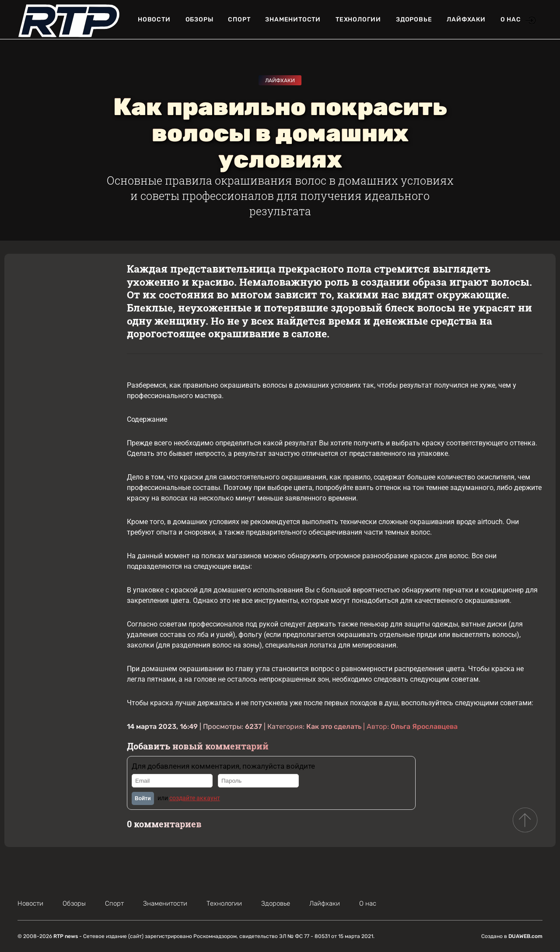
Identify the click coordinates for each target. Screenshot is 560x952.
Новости (154, 19)
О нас (511, 19)
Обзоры (199, 19)
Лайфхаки (466, 19)
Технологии (358, 19)
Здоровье (414, 19)
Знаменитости (293, 19)
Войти (143, 798)
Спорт (239, 19)
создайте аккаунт (195, 798)
